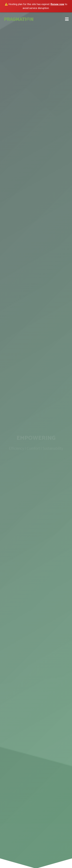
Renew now (57, 4)
